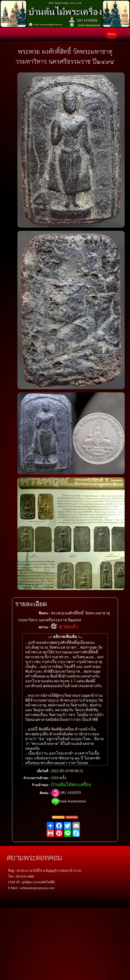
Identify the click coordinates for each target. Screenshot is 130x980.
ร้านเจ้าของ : (41, 785)
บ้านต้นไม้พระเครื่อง (71, 785)
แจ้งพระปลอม (72, 817)
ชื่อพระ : (44, 613)
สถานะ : (44, 627)
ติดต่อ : (45, 793)
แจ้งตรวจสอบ (58, 817)
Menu (112, 34)
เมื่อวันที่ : (43, 771)
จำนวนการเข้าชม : (37, 778)
